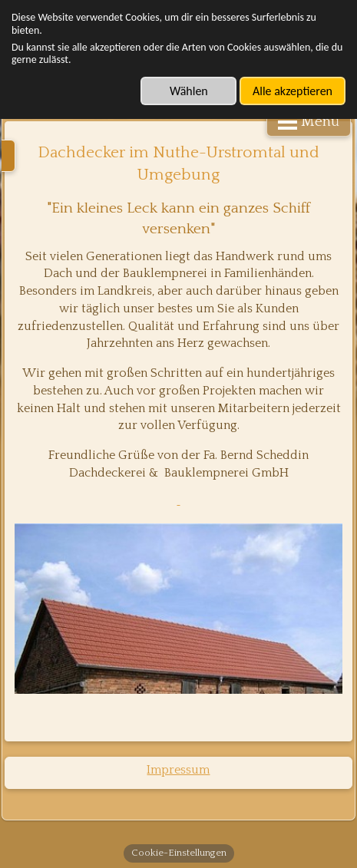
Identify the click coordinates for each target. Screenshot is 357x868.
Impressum (178, 770)
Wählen (189, 91)
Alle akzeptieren (293, 91)
